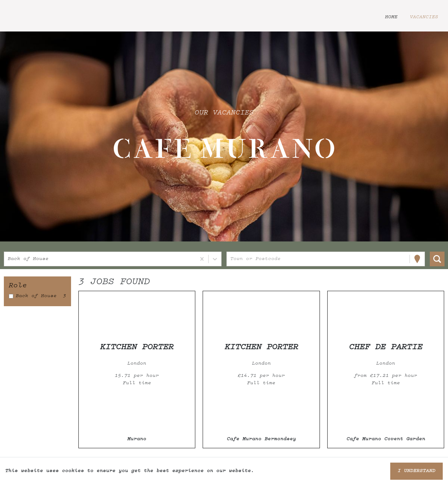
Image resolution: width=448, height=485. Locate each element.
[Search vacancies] (437, 259)
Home (391, 17)
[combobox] (9, 259)
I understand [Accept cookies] (416, 471)
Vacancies (424, 17)
